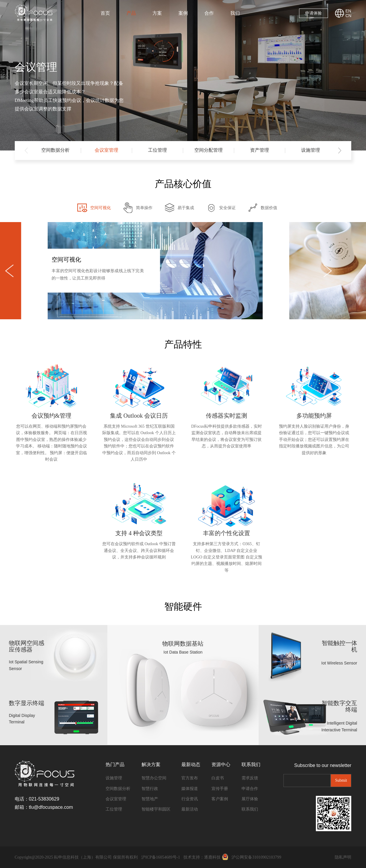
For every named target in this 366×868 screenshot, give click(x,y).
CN (348, 16)
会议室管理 (106, 150)
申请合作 (250, 789)
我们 (235, 13)
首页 (105, 13)
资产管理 (260, 150)
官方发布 (190, 778)
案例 (183, 13)
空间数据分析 (55, 150)
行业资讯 (190, 799)
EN (348, 11)
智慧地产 (150, 799)
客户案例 (220, 799)
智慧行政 (150, 789)
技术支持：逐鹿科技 (202, 857)
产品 (131, 13)
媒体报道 (190, 789)
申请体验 (314, 13)
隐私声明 (343, 857)
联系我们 (251, 764)
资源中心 (221, 764)
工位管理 (157, 150)
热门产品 (115, 764)
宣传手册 (220, 789)
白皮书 (218, 778)
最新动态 (191, 764)
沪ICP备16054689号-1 (161, 857)
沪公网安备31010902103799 (256, 857)
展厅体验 (250, 799)
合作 (209, 13)
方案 (157, 13)
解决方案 (151, 764)
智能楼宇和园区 (156, 809)
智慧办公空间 (154, 778)
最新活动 (190, 809)
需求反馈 (250, 778)
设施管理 (311, 150)
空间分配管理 (209, 150)
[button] (340, 151)
